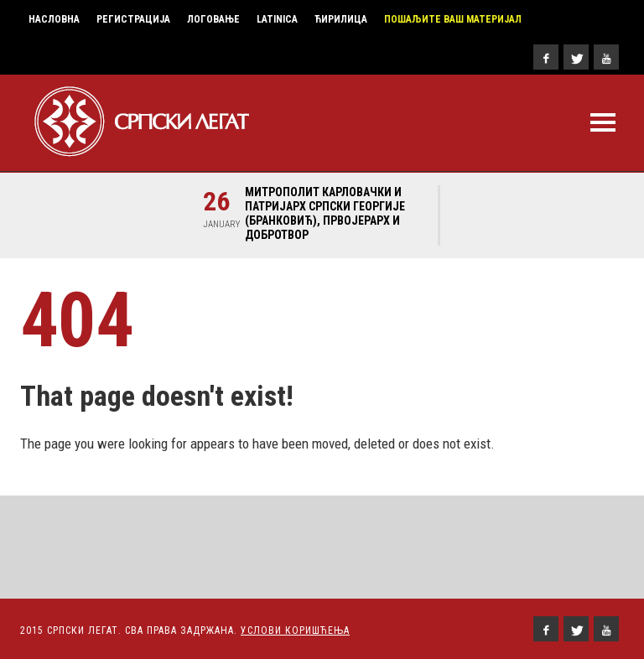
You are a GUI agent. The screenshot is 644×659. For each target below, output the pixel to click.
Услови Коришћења (295, 630)
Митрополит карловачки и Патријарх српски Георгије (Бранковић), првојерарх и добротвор (325, 213)
